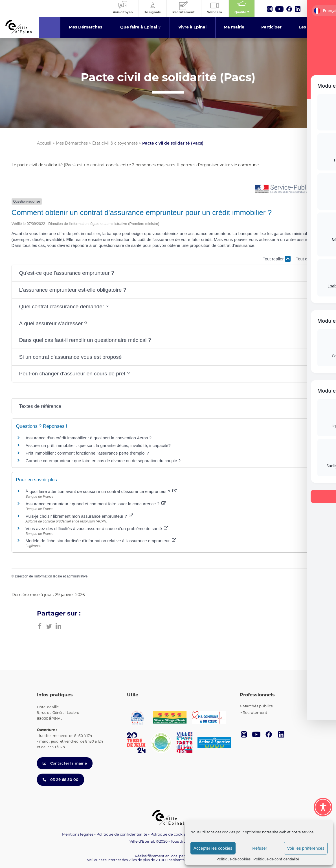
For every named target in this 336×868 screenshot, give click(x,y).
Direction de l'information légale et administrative (51, 576)
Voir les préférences (306, 848)
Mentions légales (78, 834)
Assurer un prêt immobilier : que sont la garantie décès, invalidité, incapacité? (98, 445)
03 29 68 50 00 (61, 780)
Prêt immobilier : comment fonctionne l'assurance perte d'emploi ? (87, 453)
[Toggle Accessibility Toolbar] (323, 807)
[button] (168, 273)
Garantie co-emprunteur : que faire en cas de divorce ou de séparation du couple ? (103, 461)
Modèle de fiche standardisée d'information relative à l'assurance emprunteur (101, 541)
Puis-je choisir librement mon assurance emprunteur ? (80, 516)
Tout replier (276, 259)
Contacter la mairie (65, 763)
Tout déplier (310, 259)
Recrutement (255, 712)
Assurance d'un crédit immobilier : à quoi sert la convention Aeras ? (89, 438)
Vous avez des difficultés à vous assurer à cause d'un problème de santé (97, 529)
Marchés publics (258, 706)
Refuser (260, 848)
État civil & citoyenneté (115, 143)
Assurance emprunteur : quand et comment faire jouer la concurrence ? (96, 504)
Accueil (44, 143)
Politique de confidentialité (276, 859)
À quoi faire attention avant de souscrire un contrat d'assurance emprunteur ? (101, 491)
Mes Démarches (72, 143)
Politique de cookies (233, 859)
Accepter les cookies (213, 848)
